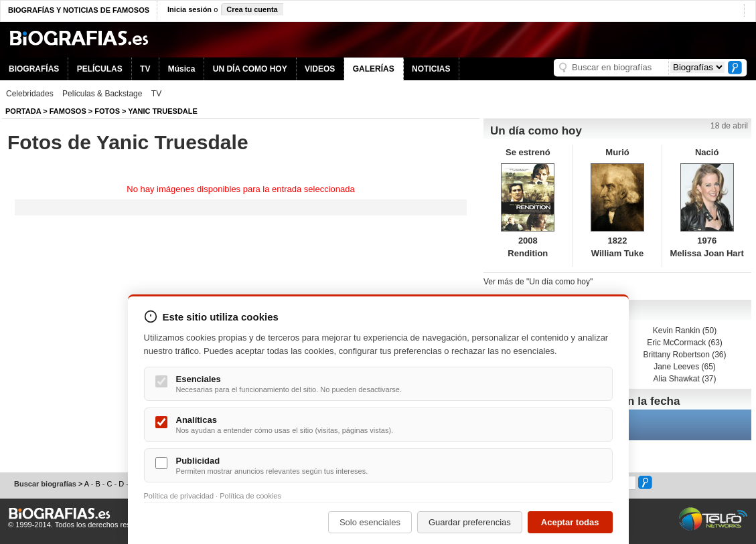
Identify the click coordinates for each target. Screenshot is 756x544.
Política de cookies (250, 496)
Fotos (107, 111)
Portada (23, 111)
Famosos (68, 111)
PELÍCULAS (100, 69)
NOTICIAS (431, 69)
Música (182, 69)
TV (145, 69)
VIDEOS (320, 69)
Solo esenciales (370, 522)
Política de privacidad (179, 496)
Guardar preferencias (470, 522)
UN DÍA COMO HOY (250, 69)
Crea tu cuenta (252, 9)
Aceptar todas (570, 522)
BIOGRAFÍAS (34, 69)
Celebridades (30, 94)
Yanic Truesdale (163, 111)
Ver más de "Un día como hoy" (538, 282)
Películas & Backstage (102, 94)
